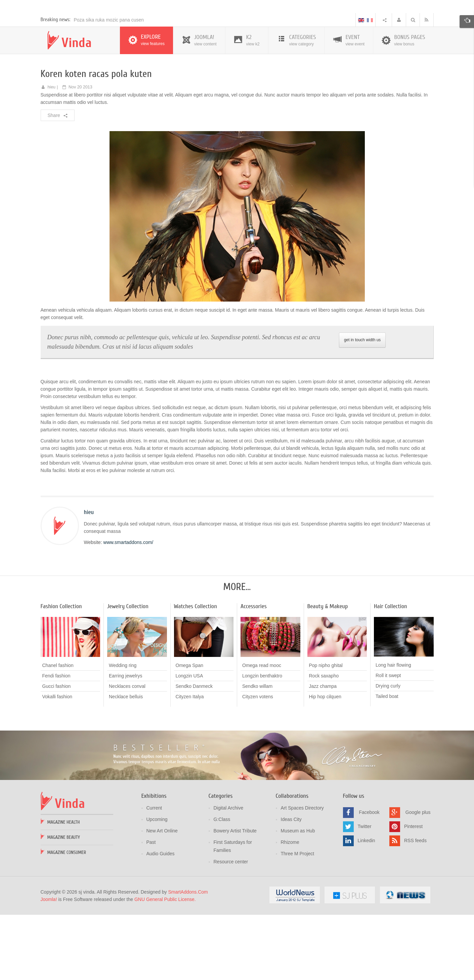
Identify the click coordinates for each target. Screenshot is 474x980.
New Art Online (162, 897)
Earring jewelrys (126, 742)
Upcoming (157, 885)
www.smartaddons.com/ (128, 608)
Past (151, 908)
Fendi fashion (56, 742)
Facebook (369, 878)
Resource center (231, 928)
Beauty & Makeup (328, 672)
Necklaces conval (127, 752)
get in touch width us (362, 406)
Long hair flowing (393, 731)
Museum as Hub (298, 897)
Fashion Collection (61, 672)
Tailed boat (387, 762)
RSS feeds (415, 906)
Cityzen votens (258, 762)
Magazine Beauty (64, 903)
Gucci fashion (57, 752)
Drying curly (388, 752)
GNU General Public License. (165, 965)
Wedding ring (123, 731)
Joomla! (49, 965)
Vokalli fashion (57, 762)
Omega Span (190, 731)
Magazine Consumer (67, 918)
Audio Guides (161, 919)
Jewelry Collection (128, 672)
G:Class (222, 885)
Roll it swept (388, 741)
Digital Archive (229, 874)
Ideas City (291, 885)
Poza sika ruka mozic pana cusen (109, 86)
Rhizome (290, 908)
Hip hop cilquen (325, 762)
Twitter (365, 892)
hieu (51, 153)
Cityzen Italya (190, 762)
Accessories (254, 672)
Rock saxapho (324, 742)
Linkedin (367, 906)
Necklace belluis (126, 762)
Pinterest (413, 892)
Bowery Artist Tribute (235, 897)
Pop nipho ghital (326, 731)
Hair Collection (391, 672)
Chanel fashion (58, 731)
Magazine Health (64, 888)
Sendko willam (257, 752)
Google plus (418, 878)
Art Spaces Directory (302, 874)
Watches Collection (196, 672)
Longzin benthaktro (262, 742)
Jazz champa (323, 752)
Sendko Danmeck (194, 752)
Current (154, 874)
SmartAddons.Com (188, 958)
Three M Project (298, 919)
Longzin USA (189, 742)
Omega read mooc (262, 731)
